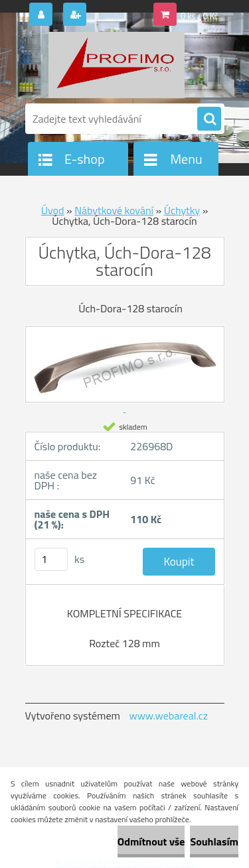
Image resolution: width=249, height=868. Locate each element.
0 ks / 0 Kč (200, 16)
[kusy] (51, 559)
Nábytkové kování (114, 210)
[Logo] (117, 65)
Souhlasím (214, 841)
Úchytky (182, 210)
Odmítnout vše (151, 841)
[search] (209, 119)
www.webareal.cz (168, 715)
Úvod (53, 210)
